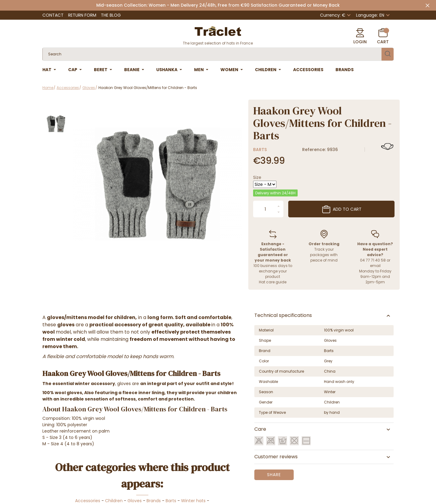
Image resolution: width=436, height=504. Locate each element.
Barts (260, 150)
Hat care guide (273, 282)
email (375, 266)
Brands (154, 501)
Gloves (135, 501)
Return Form (82, 15)
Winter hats (193, 501)
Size (257, 177)
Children (114, 501)
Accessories (88, 501)
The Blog (111, 15)
